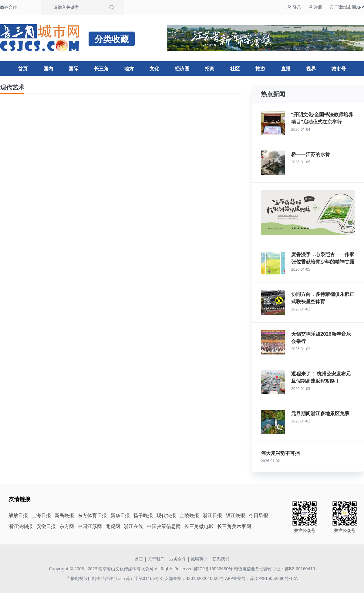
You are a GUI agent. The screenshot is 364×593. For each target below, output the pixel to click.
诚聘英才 (199, 559)
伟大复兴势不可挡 (280, 453)
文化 (154, 69)
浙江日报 (212, 515)
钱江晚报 (235, 515)
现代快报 (166, 515)
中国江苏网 (90, 526)
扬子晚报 (143, 515)
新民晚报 (64, 515)
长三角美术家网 (234, 526)
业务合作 (178, 559)
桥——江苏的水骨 (311, 154)
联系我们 (221, 559)
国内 (48, 69)
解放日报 (18, 515)
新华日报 (120, 515)
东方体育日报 (92, 515)
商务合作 (8, 7)
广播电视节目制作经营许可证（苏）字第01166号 (113, 578)
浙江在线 (133, 526)
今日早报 (258, 515)
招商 (210, 69)
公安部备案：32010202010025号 (193, 578)
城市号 (339, 69)
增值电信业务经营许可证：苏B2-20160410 (275, 569)
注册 (315, 7)
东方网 (67, 526)
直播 (286, 69)
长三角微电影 (199, 526)
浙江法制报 (21, 526)
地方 (129, 69)
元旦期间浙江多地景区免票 (320, 413)
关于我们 (156, 559)
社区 (235, 69)
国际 (73, 69)
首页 (23, 69)
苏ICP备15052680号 (213, 569)
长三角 (101, 69)
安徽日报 (46, 526)
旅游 (260, 69)
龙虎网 (113, 526)
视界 (311, 69)
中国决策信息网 (164, 526)
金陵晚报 (189, 515)
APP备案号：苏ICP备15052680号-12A (261, 578)
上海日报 (41, 515)
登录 (294, 7)
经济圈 (182, 69)
